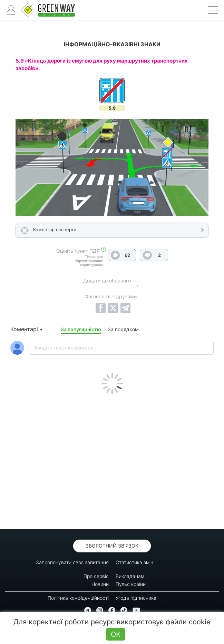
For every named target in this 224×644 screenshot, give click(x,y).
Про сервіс (96, 576)
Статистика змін (134, 562)
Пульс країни (131, 584)
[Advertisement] (112, 460)
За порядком (123, 329)
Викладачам (130, 576)
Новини (100, 584)
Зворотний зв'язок (112, 546)
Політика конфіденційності (78, 598)
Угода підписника (136, 598)
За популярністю (81, 329)
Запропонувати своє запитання (72, 562)
